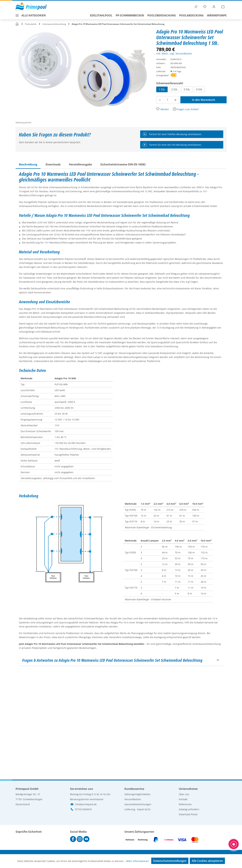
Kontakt (183, 799)
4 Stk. (199, 89)
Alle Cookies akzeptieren (207, 861)
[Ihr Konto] (214, 7)
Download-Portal (188, 814)
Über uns (184, 794)
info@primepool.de (86, 804)
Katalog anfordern (189, 809)
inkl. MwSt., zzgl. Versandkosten (174, 53)
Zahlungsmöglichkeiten (137, 794)
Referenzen (185, 804)
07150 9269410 (83, 809)
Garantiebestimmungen (138, 804)
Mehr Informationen (137, 861)
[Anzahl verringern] (160, 100)
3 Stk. (187, 89)
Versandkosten (133, 799)
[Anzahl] (168, 100)
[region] (86, 77)
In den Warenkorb (203, 100)
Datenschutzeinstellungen (170, 861)
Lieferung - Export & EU (137, 809)
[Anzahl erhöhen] (176, 100)
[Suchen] (196, 7)
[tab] (28, 165)
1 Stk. (162, 89)
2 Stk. (175, 89)
